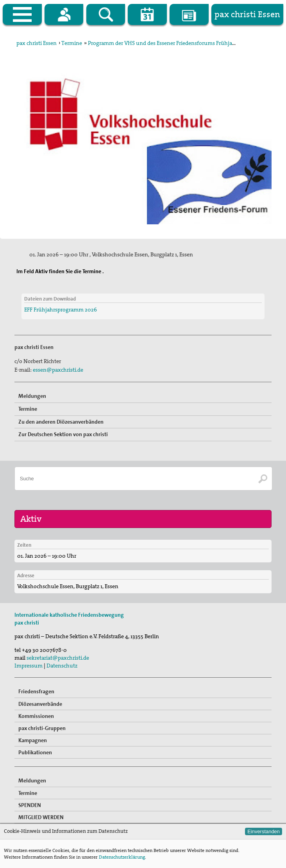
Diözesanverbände (40, 704)
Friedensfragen (36, 691)
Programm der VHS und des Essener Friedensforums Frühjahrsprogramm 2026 (184, 43)
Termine (72, 43)
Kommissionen (36, 716)
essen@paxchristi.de (58, 370)
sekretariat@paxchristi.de (58, 658)
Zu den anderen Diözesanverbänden (61, 422)
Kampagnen (33, 740)
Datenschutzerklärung (122, 857)
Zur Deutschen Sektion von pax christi (63, 434)
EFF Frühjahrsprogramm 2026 (61, 310)
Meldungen (32, 396)
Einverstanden (264, 831)
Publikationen (35, 752)
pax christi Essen (37, 43)
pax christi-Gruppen (42, 728)
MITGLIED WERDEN (41, 817)
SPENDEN (30, 805)
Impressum (29, 666)
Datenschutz (62, 666)
